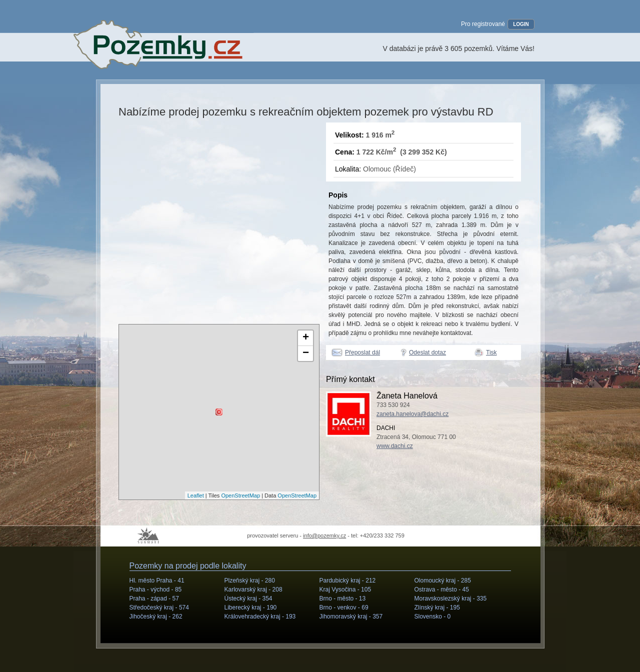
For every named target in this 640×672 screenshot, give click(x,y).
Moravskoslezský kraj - (451, 598)
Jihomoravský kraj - (351, 616)
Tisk (491, 352)
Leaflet (196, 495)
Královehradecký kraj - (260, 616)
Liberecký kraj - (251, 607)
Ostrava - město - (442, 589)
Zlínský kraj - (437, 607)
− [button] (306, 353)
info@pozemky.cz (324, 535)
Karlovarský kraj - (253, 589)
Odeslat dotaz (427, 352)
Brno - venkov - (344, 607)
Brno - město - (343, 598)
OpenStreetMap (240, 495)
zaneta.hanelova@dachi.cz (412, 414)
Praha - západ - (154, 598)
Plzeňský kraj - (250, 580)
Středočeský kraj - (159, 607)
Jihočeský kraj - (156, 616)
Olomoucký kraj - (443, 580)
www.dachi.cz (395, 446)
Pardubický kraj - (348, 580)
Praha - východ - (156, 589)
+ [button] (306, 338)
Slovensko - (433, 616)
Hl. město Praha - (157, 580)
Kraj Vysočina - (345, 589)
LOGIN (521, 24)
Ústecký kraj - (248, 598)
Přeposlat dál (362, 352)
